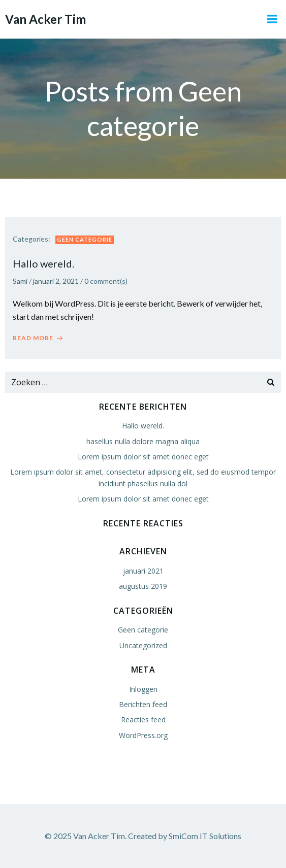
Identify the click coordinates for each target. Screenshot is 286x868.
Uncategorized (143, 645)
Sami (20, 281)
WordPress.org (143, 735)
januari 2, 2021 (56, 281)
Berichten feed (143, 704)
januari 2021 (143, 571)
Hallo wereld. (143, 426)
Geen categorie (85, 239)
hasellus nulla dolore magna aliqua (143, 441)
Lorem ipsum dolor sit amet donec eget (143, 457)
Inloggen (143, 689)
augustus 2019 (143, 586)
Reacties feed (143, 720)
